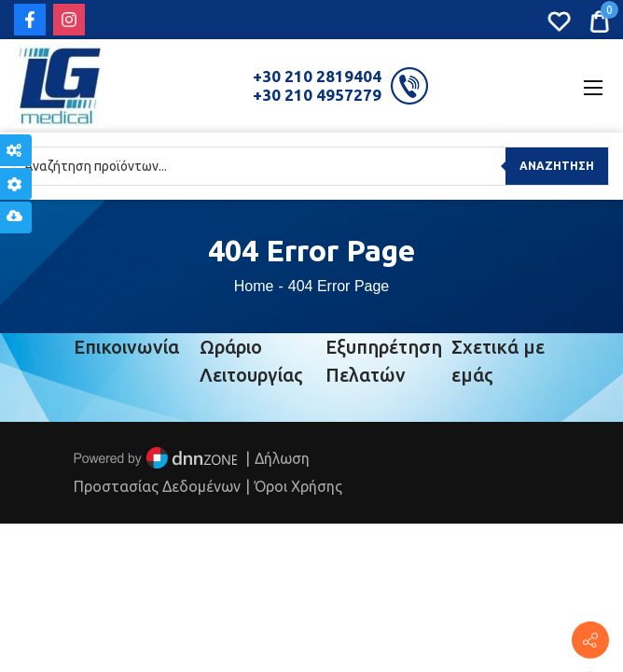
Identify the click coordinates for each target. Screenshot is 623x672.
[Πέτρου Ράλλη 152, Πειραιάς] (590, 640)
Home (254, 286)
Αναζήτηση (557, 166)
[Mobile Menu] (593, 86)
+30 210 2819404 (317, 76)
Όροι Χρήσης (298, 486)
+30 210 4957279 (317, 95)
